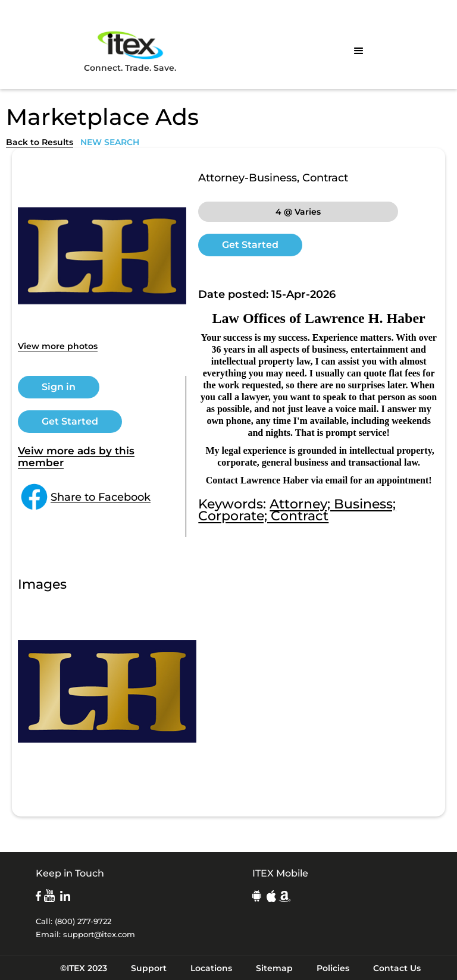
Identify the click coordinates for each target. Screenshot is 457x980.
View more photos (58, 346)
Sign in (59, 387)
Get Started (70, 421)
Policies (333, 968)
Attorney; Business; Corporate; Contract (297, 510)
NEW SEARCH (110, 142)
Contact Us (397, 968)
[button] (359, 51)
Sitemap (274, 968)
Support (149, 968)
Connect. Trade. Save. (130, 51)
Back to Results (40, 142)
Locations (211, 968)
